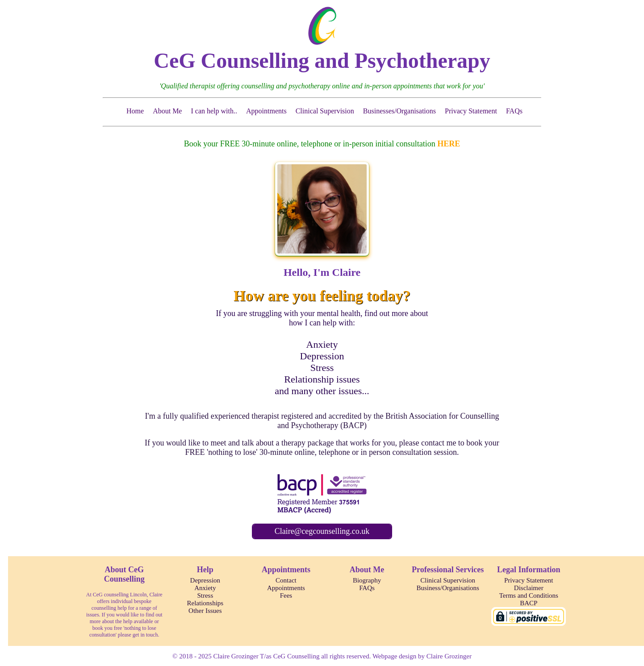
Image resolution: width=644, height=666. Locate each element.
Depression (322, 356)
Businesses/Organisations (399, 111)
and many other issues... (322, 391)
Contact (286, 580)
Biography (367, 580)
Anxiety (322, 344)
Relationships (205, 603)
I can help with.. (214, 111)
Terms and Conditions (529, 595)
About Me (167, 111)
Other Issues (205, 611)
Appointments (266, 111)
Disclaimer (529, 588)
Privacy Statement (471, 111)
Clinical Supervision (325, 111)
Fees (286, 595)
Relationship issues (322, 379)
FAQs (514, 111)
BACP (529, 603)
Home (135, 111)
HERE (449, 144)
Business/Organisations (448, 588)
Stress (322, 368)
